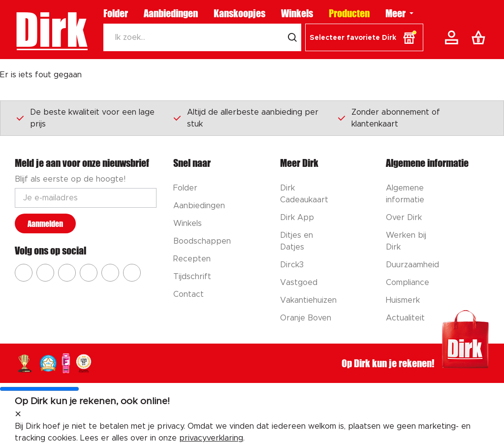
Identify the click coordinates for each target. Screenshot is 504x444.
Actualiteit (405, 318)
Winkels (297, 13)
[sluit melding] (18, 414)
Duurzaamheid (412, 265)
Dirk (51, 30)
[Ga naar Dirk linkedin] (132, 273)
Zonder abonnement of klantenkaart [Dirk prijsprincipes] (388, 118)
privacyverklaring (211, 438)
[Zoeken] (193, 37)
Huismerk (403, 300)
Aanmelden (45, 224)
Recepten (192, 259)
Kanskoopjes (239, 13)
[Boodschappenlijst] (480, 37)
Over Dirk (404, 218)
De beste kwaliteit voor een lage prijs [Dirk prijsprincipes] (85, 118)
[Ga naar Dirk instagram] (45, 273)
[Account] (453, 37)
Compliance (408, 283)
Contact (189, 294)
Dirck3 (292, 265)
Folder (116, 13)
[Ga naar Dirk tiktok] (110, 273)
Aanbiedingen (171, 13)
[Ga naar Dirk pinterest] (89, 273)
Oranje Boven (306, 318)
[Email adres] (86, 198)
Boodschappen (202, 241)
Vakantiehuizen (308, 300)
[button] (364, 37)
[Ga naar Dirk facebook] (24, 273)
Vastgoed (299, 283)
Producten (349, 13)
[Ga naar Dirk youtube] (67, 273)
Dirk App (297, 218)
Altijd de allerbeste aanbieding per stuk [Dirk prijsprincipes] (245, 118)
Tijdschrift (192, 277)
